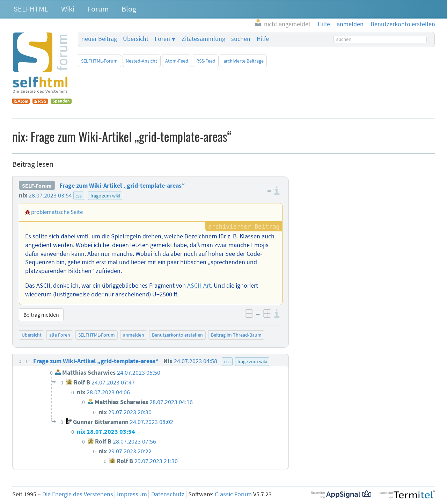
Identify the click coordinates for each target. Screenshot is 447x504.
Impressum (132, 494)
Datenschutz (168, 494)
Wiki (68, 9)
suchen (241, 39)
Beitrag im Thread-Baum (236, 335)
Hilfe (263, 39)
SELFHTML (31, 9)
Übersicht (136, 39)
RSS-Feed (206, 61)
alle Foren (60, 335)
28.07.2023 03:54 (50, 195)
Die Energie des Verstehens (78, 494)
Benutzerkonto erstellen (177, 335)
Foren (162, 39)
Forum (98, 9)
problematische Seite (57, 212)
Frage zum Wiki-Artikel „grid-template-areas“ (122, 186)
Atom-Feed (177, 61)
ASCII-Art (199, 286)
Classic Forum (233, 494)
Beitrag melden (41, 315)
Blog (129, 9)
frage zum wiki (105, 196)
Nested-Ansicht (141, 61)
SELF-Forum (37, 186)
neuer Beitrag (99, 39)
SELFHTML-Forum (99, 61)
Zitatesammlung (203, 39)
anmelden (134, 335)
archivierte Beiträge (244, 61)
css (79, 196)
